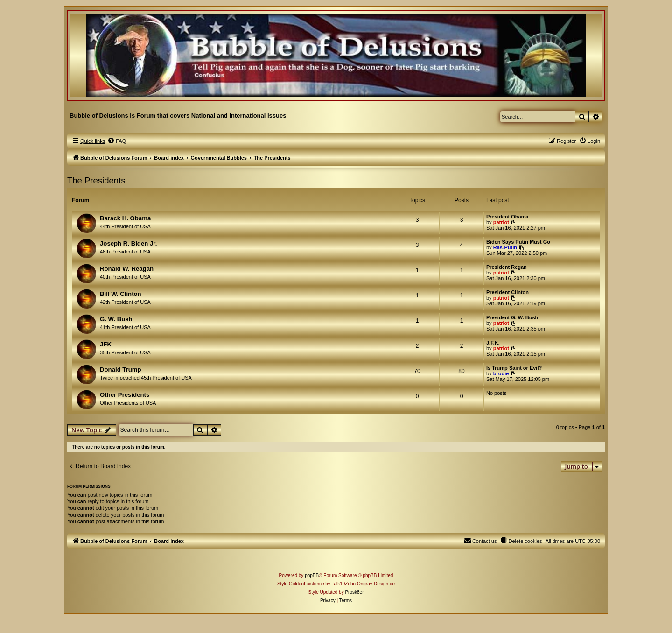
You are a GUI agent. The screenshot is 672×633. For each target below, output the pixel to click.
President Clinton (507, 292)
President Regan (507, 267)
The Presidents (96, 180)
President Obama (507, 217)
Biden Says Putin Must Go (518, 242)
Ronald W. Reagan (127, 269)
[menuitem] (117, 141)
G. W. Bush (116, 319)
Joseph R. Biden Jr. (128, 243)
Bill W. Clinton (121, 294)
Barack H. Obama (125, 218)
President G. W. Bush (512, 317)
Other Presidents (125, 395)
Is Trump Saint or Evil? (514, 368)
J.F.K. (493, 343)
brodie (501, 373)
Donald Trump (121, 369)
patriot (501, 222)
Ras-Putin (505, 247)
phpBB (312, 575)
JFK (106, 344)
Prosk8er (354, 592)
